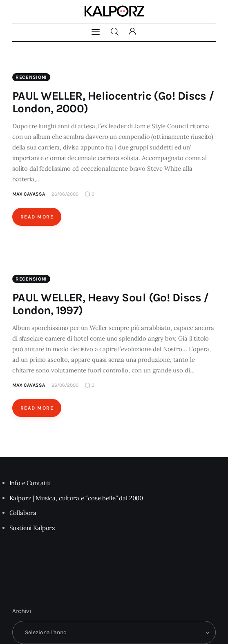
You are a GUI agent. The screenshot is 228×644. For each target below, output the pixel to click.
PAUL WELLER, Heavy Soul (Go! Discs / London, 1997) (111, 304)
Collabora (23, 513)
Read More (37, 217)
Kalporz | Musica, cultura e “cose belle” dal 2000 (76, 498)
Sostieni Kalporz (32, 528)
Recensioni (31, 77)
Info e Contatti (30, 483)
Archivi (22, 611)
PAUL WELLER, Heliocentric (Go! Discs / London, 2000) (113, 102)
